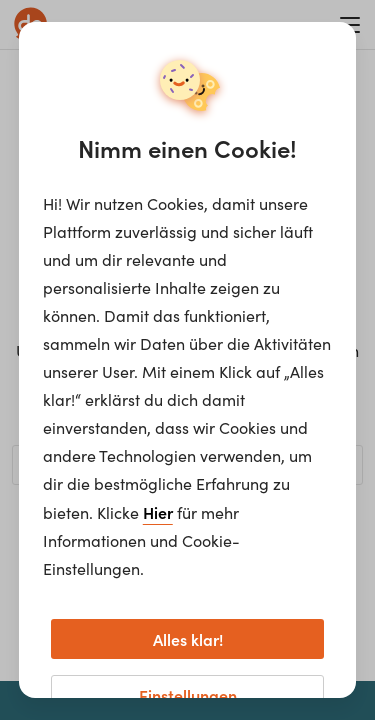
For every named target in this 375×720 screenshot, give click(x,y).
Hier (158, 512)
